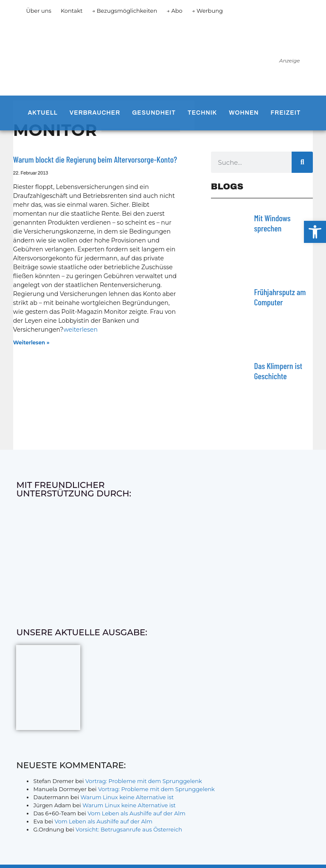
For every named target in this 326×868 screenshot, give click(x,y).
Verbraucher (95, 113)
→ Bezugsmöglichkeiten (125, 11)
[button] (315, 232)
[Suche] (302, 162)
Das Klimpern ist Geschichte (278, 371)
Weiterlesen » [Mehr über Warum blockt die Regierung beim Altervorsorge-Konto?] (31, 342)
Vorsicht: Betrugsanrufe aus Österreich (129, 829)
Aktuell (42, 113)
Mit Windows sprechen (273, 223)
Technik (202, 113)
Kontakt (72, 11)
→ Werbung (207, 11)
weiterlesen (80, 330)
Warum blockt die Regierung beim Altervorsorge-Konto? (95, 159)
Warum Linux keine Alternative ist (127, 797)
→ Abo (174, 11)
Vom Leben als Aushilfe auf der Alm (136, 813)
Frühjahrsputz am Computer (280, 297)
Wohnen (244, 113)
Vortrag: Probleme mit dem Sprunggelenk (144, 781)
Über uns (38, 11)
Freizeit (286, 113)
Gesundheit (154, 113)
